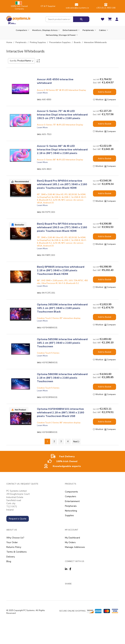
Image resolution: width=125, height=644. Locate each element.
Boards (78, 42)
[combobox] (59, 19)
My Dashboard (72, 538)
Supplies (69, 515)
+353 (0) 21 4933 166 (106, 8)
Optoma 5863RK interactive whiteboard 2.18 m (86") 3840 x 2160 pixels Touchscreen (62, 378)
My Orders (70, 542)
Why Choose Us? (15, 538)
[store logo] (18, 18)
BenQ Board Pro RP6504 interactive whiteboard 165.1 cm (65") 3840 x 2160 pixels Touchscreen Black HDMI (62, 184)
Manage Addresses (75, 547)
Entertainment (72, 501)
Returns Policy (14, 547)
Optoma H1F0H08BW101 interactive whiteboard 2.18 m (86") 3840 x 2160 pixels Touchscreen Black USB (61, 413)
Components (71, 492)
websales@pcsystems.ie (77, 8)
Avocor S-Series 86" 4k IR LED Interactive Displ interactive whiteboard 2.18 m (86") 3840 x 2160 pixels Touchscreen (62, 151)
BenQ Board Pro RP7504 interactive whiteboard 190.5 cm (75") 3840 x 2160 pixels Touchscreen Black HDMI (62, 227)
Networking (71, 511)
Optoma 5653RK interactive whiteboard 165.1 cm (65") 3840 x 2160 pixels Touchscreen (62, 343)
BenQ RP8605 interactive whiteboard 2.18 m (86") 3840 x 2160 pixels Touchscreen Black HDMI (61, 270)
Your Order (12, 542)
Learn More (42, 93)
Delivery (11, 557)
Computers (71, 496)
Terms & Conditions (17, 552)
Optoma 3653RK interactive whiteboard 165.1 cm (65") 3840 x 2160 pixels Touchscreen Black (62, 308)
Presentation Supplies (60, 42)
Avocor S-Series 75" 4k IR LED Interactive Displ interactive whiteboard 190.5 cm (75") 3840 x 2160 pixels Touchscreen (62, 116)
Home (10, 42)
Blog (9, 561)
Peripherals (21, 42)
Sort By (13, 61)
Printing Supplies (38, 42)
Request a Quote (18, 519)
